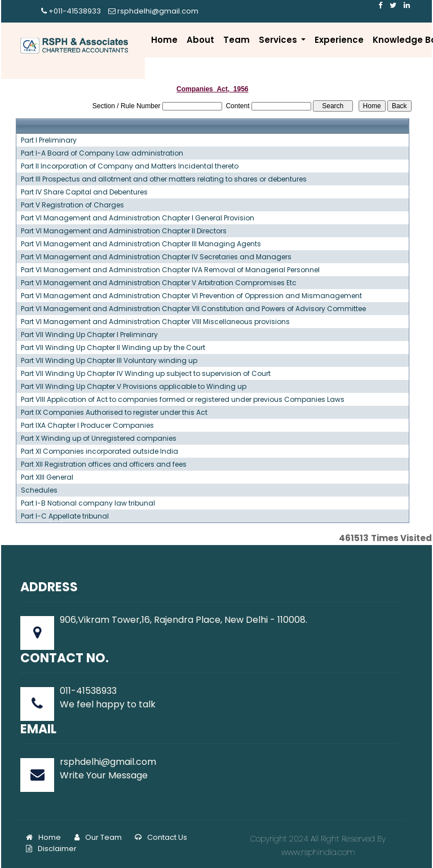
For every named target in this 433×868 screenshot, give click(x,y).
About (200, 40)
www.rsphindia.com (318, 852)
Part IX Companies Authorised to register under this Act (114, 413)
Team (237, 40)
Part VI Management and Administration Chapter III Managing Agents (141, 244)
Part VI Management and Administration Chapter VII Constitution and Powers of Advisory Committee (193, 309)
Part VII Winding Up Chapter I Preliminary (89, 335)
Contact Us (161, 837)
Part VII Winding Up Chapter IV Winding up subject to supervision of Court (146, 374)
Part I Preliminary (49, 140)
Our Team (98, 837)
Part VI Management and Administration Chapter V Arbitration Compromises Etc (159, 283)
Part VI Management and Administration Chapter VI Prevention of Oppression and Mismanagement (191, 296)
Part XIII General (47, 477)
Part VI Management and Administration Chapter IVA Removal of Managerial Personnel (170, 270)
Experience (339, 40)
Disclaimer (51, 849)
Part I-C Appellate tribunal (65, 516)
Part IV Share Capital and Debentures (84, 192)
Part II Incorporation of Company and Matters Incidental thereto (130, 166)
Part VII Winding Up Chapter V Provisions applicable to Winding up (134, 387)
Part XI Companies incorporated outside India (100, 451)
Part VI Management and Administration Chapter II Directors (124, 231)
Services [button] (279, 40)
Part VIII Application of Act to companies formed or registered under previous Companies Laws (183, 400)
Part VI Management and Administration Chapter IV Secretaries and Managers (156, 257)
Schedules (39, 490)
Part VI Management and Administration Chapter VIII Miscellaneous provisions (155, 322)
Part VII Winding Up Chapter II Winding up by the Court (113, 348)
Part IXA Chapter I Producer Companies (87, 426)
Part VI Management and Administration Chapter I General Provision (138, 218)
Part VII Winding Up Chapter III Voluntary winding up (109, 361)
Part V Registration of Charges (72, 205)
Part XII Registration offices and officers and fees (104, 464)
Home (164, 40)
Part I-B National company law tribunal (88, 503)
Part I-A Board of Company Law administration (102, 153)
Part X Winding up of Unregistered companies (99, 439)
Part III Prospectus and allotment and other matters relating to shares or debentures (164, 179)
